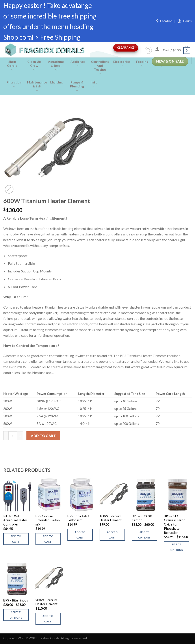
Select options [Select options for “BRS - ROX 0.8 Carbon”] (144, 535)
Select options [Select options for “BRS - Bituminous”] (16, 615)
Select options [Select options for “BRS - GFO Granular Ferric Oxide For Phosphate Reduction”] (177, 547)
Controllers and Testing (100, 68)
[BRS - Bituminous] (17, 578)
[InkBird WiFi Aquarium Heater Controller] (17, 495)
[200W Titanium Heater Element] (49, 578)
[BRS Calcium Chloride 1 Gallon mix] (49, 495)
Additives (78, 64)
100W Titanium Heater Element (111, 518)
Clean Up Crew (34, 66)
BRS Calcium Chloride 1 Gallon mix (48, 520)
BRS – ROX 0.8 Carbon (142, 518)
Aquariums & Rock (56, 66)
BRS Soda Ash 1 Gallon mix (78, 518)
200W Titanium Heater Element (46, 602)
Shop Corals (12, 66)
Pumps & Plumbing (77, 87)
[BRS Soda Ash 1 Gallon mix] (81, 495)
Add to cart (43, 436)
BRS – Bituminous (16, 600)
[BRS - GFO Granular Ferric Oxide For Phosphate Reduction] (178, 495)
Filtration (14, 85)
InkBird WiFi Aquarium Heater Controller (15, 520)
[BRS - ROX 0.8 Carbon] (146, 495)
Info (94, 85)
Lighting (57, 85)
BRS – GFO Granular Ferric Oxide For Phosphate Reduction (175, 524)
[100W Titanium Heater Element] (113, 495)
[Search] (148, 50)
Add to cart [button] (16, 539)
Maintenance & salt (37, 87)
